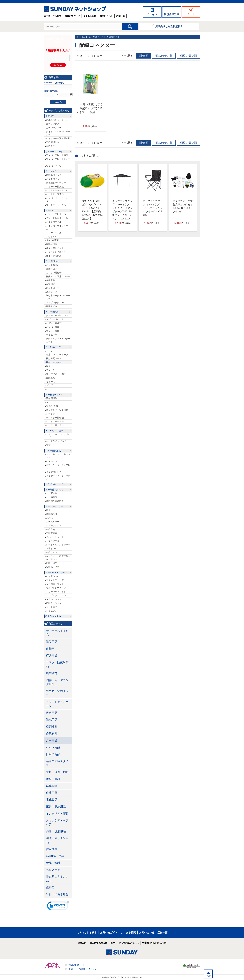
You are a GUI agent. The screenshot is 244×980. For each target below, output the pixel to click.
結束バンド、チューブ (57, 355)
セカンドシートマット (57, 588)
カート (191, 14)
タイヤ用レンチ (54, 472)
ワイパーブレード (54, 152)
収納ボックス (53, 567)
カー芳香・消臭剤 (54, 490)
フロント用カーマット (57, 580)
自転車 (50, 649)
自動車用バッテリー (56, 175)
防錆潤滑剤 (52, 398)
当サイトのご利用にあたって (125, 943)
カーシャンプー (54, 128)
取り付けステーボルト (57, 374)
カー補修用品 (52, 312)
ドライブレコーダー (55, 484)
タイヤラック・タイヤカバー (58, 477)
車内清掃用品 (53, 142)
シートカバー (53, 607)
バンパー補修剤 (54, 327)
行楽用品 (52, 656)
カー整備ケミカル (54, 395)
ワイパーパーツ (54, 166)
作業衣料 (52, 733)
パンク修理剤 (53, 265)
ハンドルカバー (54, 576)
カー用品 (81, 37)
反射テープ (52, 292)
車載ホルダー (53, 514)
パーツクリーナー (55, 425)
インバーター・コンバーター (58, 200)
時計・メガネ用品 (57, 895)
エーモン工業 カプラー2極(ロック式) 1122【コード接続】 (90, 108)
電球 (48, 445)
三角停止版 (52, 269)
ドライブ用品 (53, 541)
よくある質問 (90, 16)
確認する (58, 65)
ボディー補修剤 (54, 323)
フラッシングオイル (56, 252)
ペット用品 (53, 747)
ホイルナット (53, 461)
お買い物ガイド (72, 16)
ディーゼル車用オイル (57, 218)
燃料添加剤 (52, 244)
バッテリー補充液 (55, 187)
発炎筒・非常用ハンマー (58, 276)
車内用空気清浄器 (55, 501)
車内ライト (52, 552)
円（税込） (91, 126)
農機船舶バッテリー (56, 183)
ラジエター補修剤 (55, 418)
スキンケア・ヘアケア (57, 822)
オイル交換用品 (54, 256)
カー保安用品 (52, 261)
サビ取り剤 (52, 335)
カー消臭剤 (52, 497)
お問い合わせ (106, 16)
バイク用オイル (54, 222)
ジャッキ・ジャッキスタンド (58, 456)
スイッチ (51, 370)
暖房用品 (52, 713)
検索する (58, 102)
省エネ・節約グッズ (57, 693)
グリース (51, 402)
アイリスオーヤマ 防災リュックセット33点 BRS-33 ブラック (183, 206)
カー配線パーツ (96, 37)
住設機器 (52, 849)
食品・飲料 (53, 863)
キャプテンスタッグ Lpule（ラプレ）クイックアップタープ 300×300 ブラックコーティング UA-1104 (122, 210)
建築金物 (52, 786)
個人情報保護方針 (98, 943)
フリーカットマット (56, 592)
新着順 (144, 56)
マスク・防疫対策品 (57, 664)
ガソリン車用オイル (56, 214)
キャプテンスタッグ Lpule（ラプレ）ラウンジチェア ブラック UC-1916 (153, 208)
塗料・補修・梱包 (57, 772)
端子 (48, 366)
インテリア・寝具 (57, 814)
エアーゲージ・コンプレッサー (58, 467)
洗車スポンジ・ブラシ (57, 120)
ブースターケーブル (56, 205)
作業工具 (51, 280)
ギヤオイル (52, 237)
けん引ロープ (53, 288)
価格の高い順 (189, 56)
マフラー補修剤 (54, 331)
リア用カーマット (55, 584)
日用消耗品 (53, 754)
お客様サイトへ (78, 965)
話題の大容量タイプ (57, 763)
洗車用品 (50, 116)
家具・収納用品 (56, 807)
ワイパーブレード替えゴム (58, 161)
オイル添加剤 (53, 240)
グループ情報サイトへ (82, 969)
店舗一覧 (121, 16)
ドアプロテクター (55, 303)
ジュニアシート (54, 611)
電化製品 (52, 800)
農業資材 (52, 673)
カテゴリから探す (53, 16)
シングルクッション (56, 595)
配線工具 (51, 378)
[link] (58, 906)
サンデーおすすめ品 (57, 633)
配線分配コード (54, 358)
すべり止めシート (55, 537)
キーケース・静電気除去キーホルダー (58, 558)
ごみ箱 (49, 518)
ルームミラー (53, 522)
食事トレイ (52, 548)
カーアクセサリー (54, 506)
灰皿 (48, 510)
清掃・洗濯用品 (56, 831)
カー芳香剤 (52, 493)
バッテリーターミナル (57, 190)
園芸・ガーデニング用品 (57, 682)
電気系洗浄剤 (53, 406)
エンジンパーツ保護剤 (57, 410)
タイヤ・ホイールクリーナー (58, 133)
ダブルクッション (55, 599)
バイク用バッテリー (56, 179)
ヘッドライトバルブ (56, 441)
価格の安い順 (164, 56)
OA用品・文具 (55, 856)
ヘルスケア (53, 870)
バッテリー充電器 (55, 194)
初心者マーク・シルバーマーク (58, 297)
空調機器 (52, 727)
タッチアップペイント (57, 315)
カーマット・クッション (57, 572)
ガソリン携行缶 (54, 273)
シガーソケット (54, 525)
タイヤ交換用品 (53, 451)
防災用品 (52, 642)
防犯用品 (52, 720)
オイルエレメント (55, 248)
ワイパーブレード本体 (57, 155)
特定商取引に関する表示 (154, 943)
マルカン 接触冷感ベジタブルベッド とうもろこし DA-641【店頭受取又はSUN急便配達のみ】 (92, 210)
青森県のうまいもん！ (57, 879)
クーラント (52, 414)
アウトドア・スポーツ (57, 704)
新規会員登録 (172, 14)
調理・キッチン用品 (57, 840)
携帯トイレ (52, 306)
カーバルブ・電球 (54, 431)
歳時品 (50, 888)
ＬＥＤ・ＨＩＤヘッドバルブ (58, 436)
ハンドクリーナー (55, 421)
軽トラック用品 (53, 616)
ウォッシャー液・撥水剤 (58, 138)
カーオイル (51, 210)
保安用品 (51, 284)
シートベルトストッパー (58, 545)
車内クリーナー (54, 146)
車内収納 (51, 529)
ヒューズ (51, 382)
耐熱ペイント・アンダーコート (58, 340)
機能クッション (54, 603)
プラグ (49, 385)
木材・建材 (53, 779)
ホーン (49, 389)
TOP (208, 976)
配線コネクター (114, 37)
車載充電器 (52, 533)
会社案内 (82, 943)
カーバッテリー (53, 171)
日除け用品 (52, 563)
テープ (49, 351)
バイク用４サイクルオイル (58, 227)
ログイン (152, 14)
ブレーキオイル (54, 233)
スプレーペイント (55, 319)
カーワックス (53, 124)
